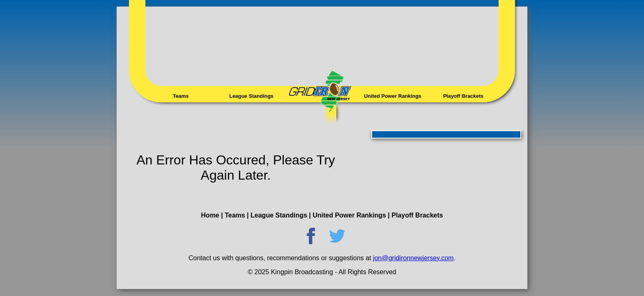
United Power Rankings (393, 96)
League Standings (251, 96)
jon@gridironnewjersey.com (413, 258)
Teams (181, 96)
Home (210, 215)
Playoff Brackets (463, 96)
